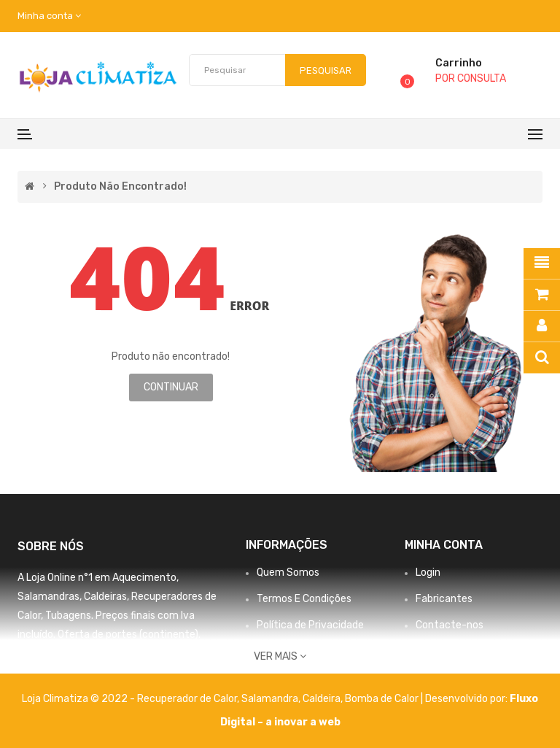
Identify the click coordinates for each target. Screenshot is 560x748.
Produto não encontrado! (120, 187)
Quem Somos (288, 572)
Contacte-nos (450, 625)
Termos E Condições (304, 599)
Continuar (171, 387)
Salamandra (270, 699)
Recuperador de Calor (187, 699)
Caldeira (322, 699)
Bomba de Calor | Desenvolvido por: (427, 699)
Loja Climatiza (55, 699)
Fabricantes (444, 599)
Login (428, 572)
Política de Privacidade (310, 625)
